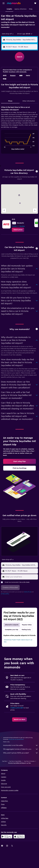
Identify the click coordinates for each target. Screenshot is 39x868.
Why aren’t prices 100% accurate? (21, 753)
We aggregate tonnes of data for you (21, 749)
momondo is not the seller (21, 745)
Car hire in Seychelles (15, 761)
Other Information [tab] (29, 101)
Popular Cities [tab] (27, 625)
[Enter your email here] (21, 577)
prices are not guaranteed (16, 739)
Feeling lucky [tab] (26, 630)
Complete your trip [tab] (12, 630)
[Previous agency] (4, 210)
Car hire (4, 761)
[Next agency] (35, 210)
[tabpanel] (19, 131)
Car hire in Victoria (29, 761)
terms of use (28, 592)
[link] (18, 230)
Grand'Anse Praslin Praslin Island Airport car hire (18, 641)
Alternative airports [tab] (12, 625)
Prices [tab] (10, 101)
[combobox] (8, 34)
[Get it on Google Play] (7, 836)
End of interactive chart (4, 148)
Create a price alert (17, 708)
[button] (4, 3)
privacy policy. (5, 594)
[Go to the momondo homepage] (14, 3)
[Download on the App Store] (19, 836)
